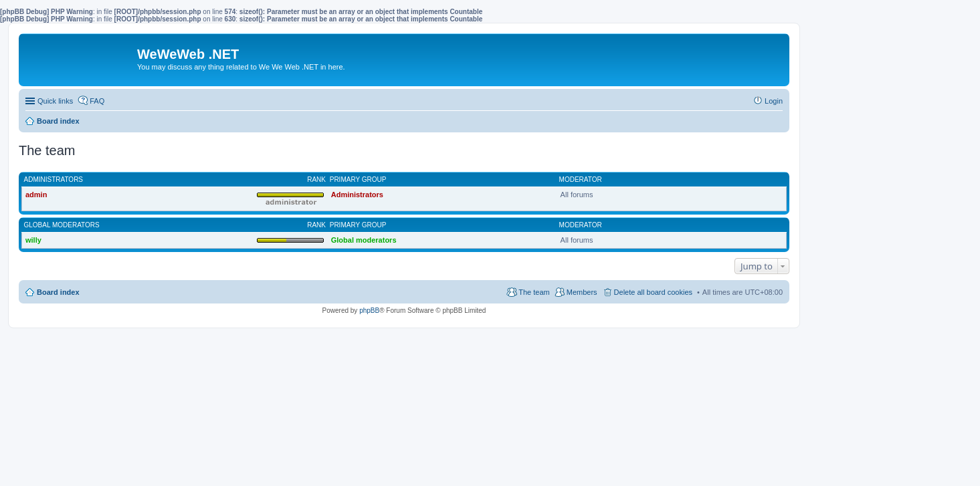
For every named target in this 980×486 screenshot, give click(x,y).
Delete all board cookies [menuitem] (653, 292)
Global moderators (62, 225)
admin (36, 195)
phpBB (369, 311)
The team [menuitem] (534, 292)
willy (33, 240)
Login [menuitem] (774, 101)
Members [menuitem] (582, 292)
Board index (58, 292)
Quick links (55, 101)
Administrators (54, 179)
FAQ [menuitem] (97, 101)
